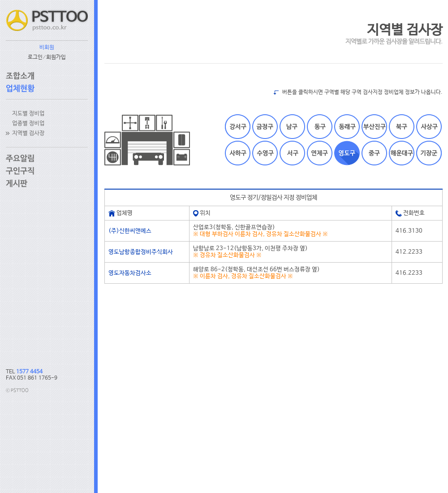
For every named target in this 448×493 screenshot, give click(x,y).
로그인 (35, 57)
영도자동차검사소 (130, 273)
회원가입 (56, 57)
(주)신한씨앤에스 (130, 231)
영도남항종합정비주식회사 (141, 252)
